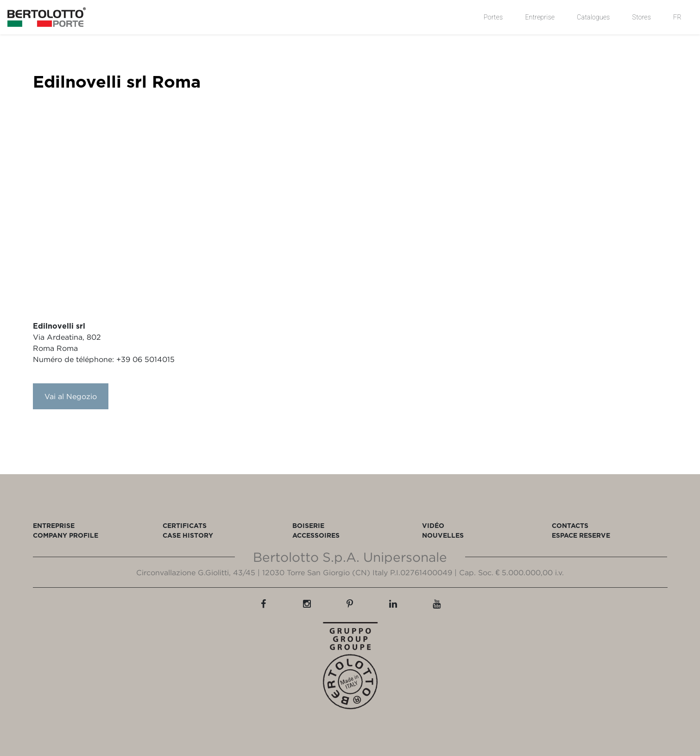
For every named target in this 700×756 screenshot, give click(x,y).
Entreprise (540, 17)
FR (677, 17)
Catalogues (593, 17)
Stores (642, 17)
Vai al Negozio (71, 396)
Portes (493, 17)
